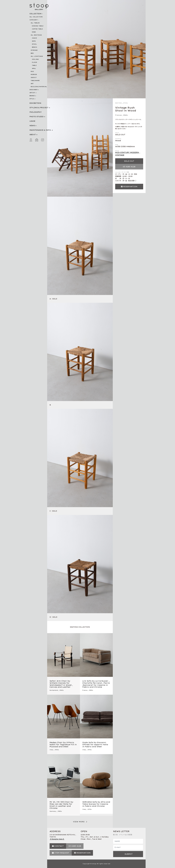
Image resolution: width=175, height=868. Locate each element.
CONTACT (59, 846)
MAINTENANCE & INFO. (40, 130)
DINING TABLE (38, 26)
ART (32, 84)
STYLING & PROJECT (39, 108)
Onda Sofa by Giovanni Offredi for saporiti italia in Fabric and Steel (95, 745)
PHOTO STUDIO (37, 117)
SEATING (118, 103)
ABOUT (33, 135)
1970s (90, 750)
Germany (53, 811)
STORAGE (34, 50)
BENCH (35, 47)
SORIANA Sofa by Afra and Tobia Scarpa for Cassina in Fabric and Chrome (96, 804)
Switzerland (54, 690)
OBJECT (34, 78)
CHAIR (34, 38)
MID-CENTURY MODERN (127, 152)
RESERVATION (130, 187)
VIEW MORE (79, 822)
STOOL (34, 44)
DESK (34, 32)
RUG (32, 71)
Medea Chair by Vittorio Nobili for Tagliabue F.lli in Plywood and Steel (63, 745)
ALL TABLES (35, 23)
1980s (91, 690)
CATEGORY (34, 20)
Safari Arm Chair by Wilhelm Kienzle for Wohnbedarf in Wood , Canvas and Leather (61, 684)
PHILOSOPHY (36, 112)
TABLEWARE (35, 81)
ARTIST (32, 93)
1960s (125, 115)
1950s (57, 750)
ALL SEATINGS (36, 35)
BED (32, 53)
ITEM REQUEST (62, 853)
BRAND (32, 96)
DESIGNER (33, 90)
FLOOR (35, 62)
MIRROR (34, 74)
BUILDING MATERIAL (39, 87)
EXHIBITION (35, 103)
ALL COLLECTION (36, 17)
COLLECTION (36, 14)
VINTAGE (120, 155)
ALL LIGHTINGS (37, 56)
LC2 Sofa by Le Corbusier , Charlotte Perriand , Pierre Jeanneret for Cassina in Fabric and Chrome (96, 684)
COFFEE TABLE (37, 29)
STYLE (32, 99)
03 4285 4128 (129, 167)
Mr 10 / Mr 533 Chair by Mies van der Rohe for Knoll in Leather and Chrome (61, 805)
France (118, 115)
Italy (51, 750)
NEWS (32, 126)
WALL (34, 68)
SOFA (34, 41)
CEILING (35, 59)
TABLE (34, 65)
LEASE (32, 121)
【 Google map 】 (57, 839)
